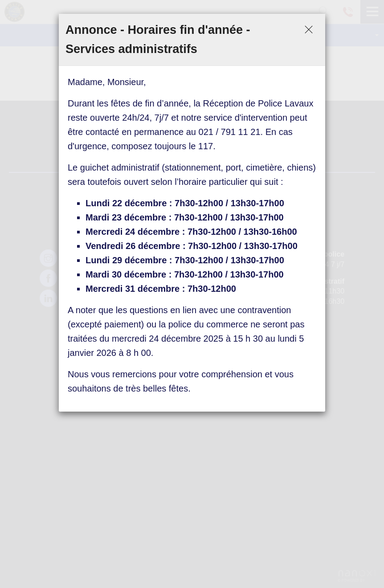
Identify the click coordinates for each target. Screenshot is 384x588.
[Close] (309, 30)
